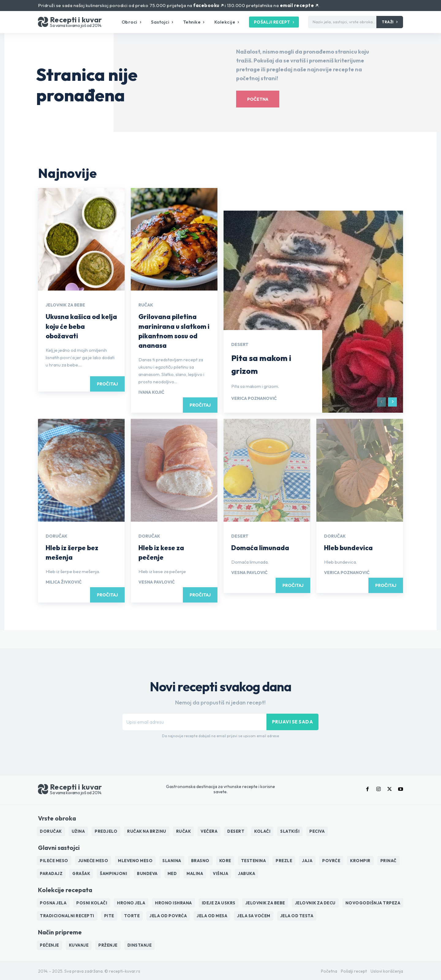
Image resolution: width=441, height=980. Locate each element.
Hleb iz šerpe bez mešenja (75, 552)
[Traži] (390, 22)
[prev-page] (381, 402)
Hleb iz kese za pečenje (164, 552)
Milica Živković (64, 582)
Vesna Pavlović (157, 582)
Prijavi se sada (293, 722)
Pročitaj (107, 384)
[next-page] (392, 402)
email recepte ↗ (299, 5)
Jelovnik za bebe (65, 305)
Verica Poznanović (254, 398)
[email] (194, 722)
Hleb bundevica (351, 547)
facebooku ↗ (208, 5)
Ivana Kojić (151, 392)
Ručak (146, 305)
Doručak (57, 536)
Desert (240, 344)
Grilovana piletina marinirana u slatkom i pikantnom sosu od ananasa (174, 331)
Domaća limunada (263, 547)
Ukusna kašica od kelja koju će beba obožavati (77, 326)
